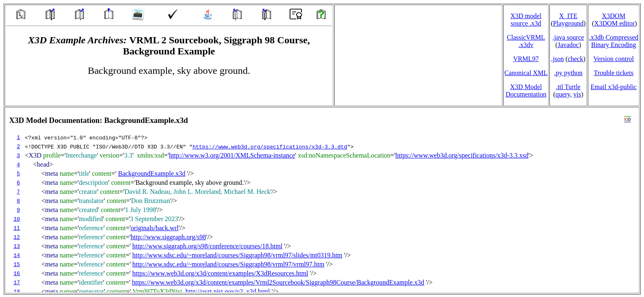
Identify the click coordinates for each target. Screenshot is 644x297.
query (563, 94)
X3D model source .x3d (526, 20)
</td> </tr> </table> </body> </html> (322, 200)
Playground (568, 23)
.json (557, 59)
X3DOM (614, 16)
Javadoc (568, 45)
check (575, 59)
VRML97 (526, 59)
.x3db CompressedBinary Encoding (614, 41)
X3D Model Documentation (526, 91)
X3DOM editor (614, 23)
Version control (613, 59)
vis (577, 94)
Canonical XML (526, 73)
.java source (568, 37)
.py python (568, 73)
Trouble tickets (614, 73)
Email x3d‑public (614, 87)
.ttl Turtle (568, 87)
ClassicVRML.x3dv (526, 41)
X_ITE (568, 16)
